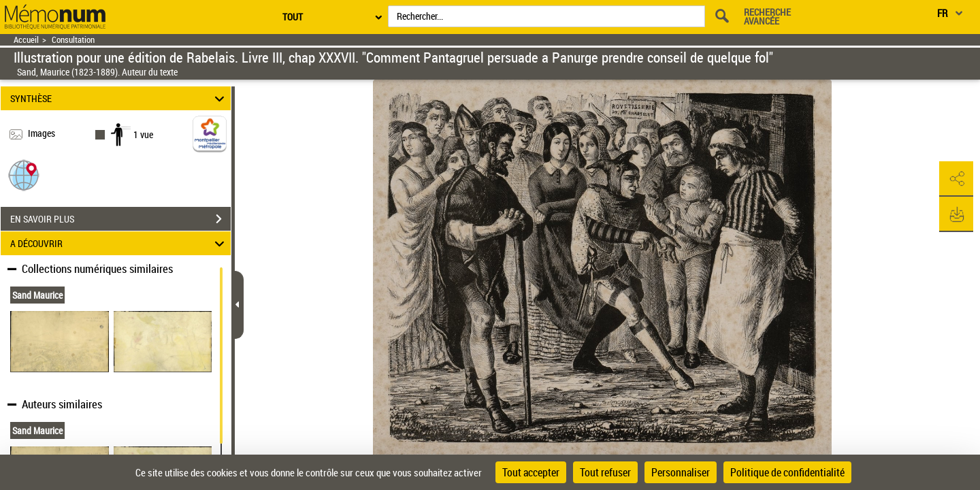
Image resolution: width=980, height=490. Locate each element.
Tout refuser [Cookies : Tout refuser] (605, 472)
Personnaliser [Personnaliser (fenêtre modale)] (681, 472)
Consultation (73, 40)
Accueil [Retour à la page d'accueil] (26, 40)
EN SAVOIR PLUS (120, 219)
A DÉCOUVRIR (119, 243)
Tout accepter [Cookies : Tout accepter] (531, 472)
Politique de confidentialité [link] (787, 472)
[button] (24, 175)
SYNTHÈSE (119, 98)
